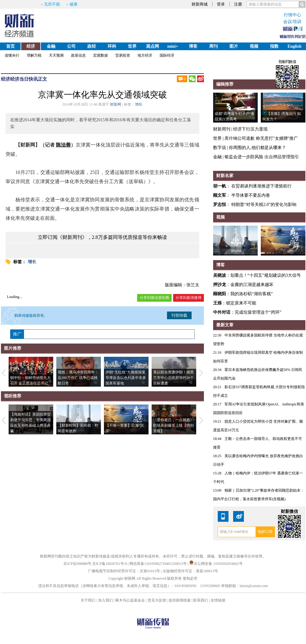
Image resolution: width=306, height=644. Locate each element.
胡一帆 (220, 186)
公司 (71, 46)
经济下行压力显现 (250, 129)
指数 (274, 46)
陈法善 (63, 145)
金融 (51, 46)
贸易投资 (123, 55)
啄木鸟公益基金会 (131, 600)
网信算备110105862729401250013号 (159, 564)
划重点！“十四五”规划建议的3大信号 (266, 275)
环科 (112, 46)
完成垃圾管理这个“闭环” (258, 312)
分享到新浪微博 (189, 298)
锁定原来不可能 (241, 303)
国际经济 (167, 55)
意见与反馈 (157, 600)
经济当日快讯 (24, 79)
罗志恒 (220, 205)
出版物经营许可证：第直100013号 (190, 571)
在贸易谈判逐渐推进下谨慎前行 (261, 186)
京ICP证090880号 (77, 564)
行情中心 (292, 15)
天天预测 (56, 55)
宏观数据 (101, 55)
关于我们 (88, 600)
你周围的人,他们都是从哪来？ (257, 148)
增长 (139, 104)
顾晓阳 (220, 294)
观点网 (153, 46)
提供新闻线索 (180, 600)
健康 (74, 4)
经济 (31, 46)
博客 (193, 46)
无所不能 (52, 4)
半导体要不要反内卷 (251, 195)
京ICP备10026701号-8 (110, 564)
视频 (254, 46)
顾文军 (220, 195)
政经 (92, 46)
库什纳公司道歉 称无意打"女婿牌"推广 (261, 138)
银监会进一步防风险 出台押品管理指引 (262, 157)
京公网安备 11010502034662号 (216, 564)
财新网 (116, 104)
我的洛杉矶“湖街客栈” (252, 294)
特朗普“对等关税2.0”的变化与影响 (264, 205)
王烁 (217, 303)
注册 (238, 4)
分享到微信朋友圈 (154, 298)
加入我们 (105, 600)
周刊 (213, 46)
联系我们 (201, 600)
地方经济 (145, 55)
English (294, 46)
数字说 (220, 148)
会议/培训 (292, 22)
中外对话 (222, 312)
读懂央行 (12, 55)
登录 (221, 4)
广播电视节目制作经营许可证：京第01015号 (124, 571)
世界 (132, 46)
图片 (234, 46)
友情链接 (218, 600)
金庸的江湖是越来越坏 (252, 285)
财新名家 (225, 176)
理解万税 (34, 55)
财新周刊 (222, 129)
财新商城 (200, 4)
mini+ (173, 46)
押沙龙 (220, 285)
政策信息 (78, 55)
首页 (10, 46)
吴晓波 (220, 275)
